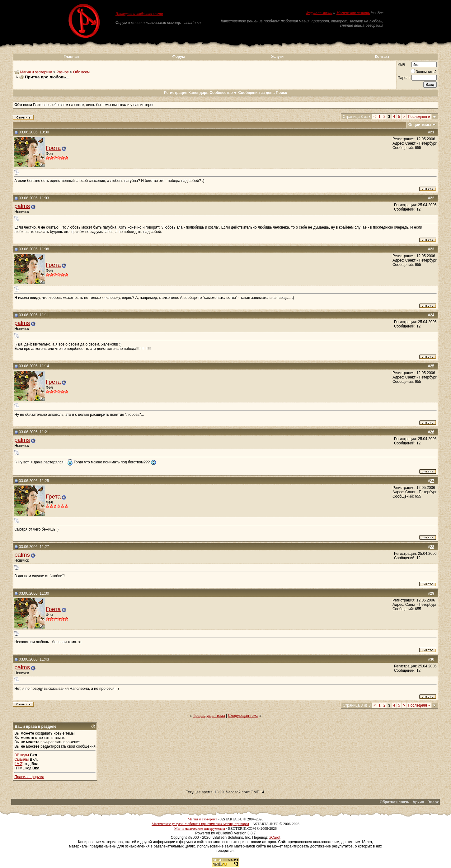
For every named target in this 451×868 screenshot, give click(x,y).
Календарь (198, 93)
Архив (418, 802)
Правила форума (29, 777)
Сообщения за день (256, 93)
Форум (179, 57)
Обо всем (81, 72)
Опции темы (420, 125)
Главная (71, 57)
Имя (401, 64)
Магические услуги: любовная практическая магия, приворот (200, 824)
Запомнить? (424, 72)
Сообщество (223, 93)
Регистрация (176, 93)
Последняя (419, 117)
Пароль (404, 78)
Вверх (433, 802)
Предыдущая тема (209, 716)
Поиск (281, 93)
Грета (53, 148)
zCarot (275, 838)
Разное (63, 72)
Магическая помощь (353, 13)
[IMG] (19, 764)
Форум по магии (319, 13)
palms (22, 206)
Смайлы (21, 759)
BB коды (22, 755)
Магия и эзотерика (36, 72)
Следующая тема (243, 716)
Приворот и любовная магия (139, 14)
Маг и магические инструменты (200, 829)
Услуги (277, 57)
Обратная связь (395, 802)
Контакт (382, 57)
